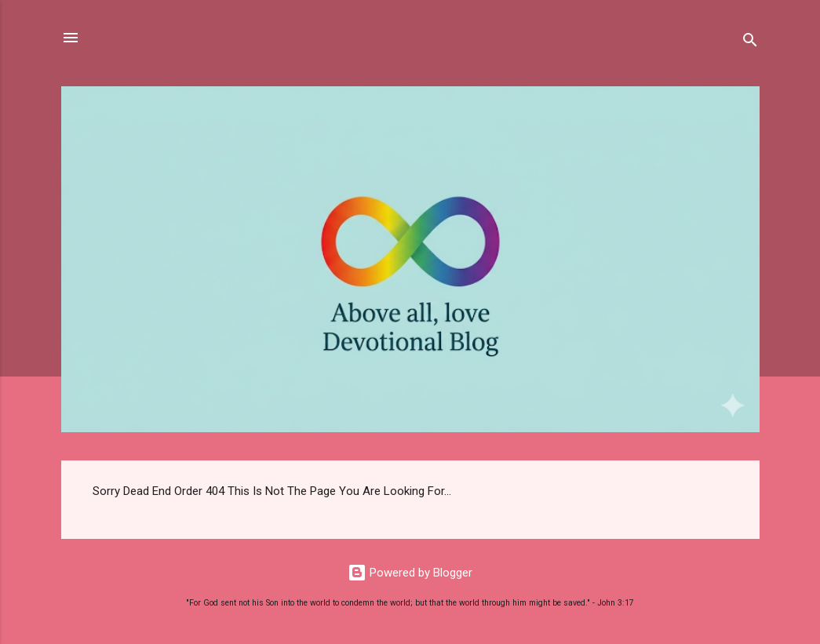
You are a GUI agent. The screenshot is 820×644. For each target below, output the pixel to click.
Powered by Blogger (410, 573)
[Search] (750, 43)
